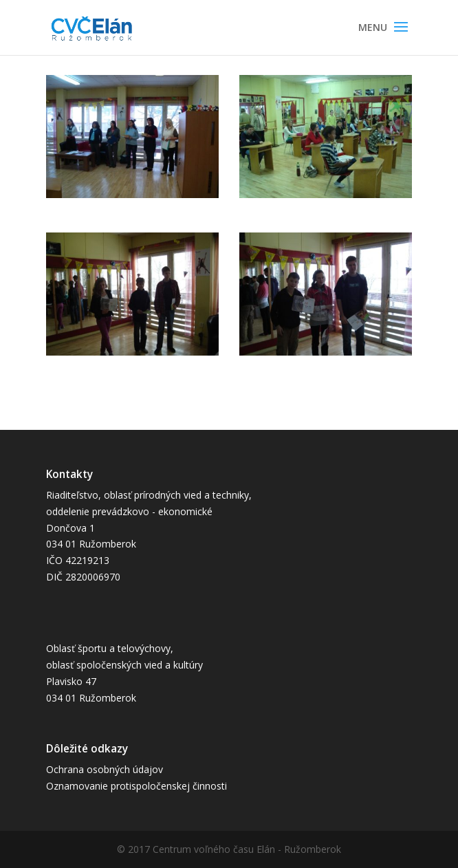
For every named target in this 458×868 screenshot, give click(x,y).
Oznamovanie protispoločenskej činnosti (137, 786)
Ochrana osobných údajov (105, 769)
